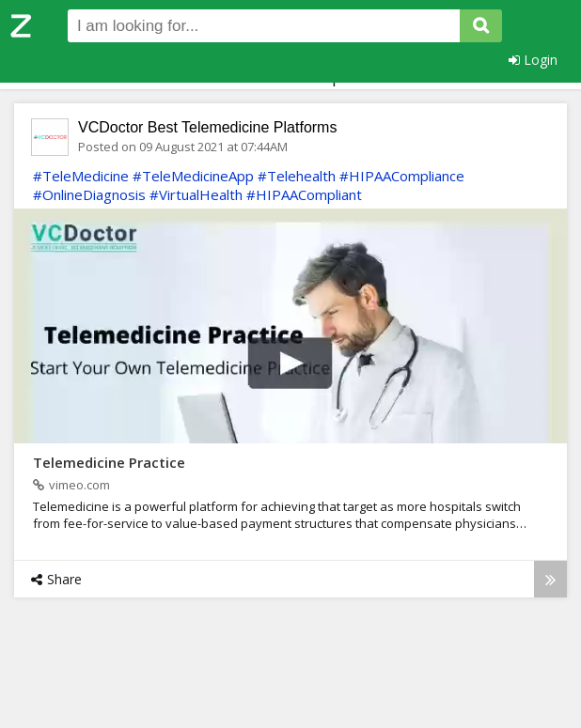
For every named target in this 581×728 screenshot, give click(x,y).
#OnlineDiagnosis (89, 194)
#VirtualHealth (196, 194)
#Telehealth (297, 176)
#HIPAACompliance (402, 176)
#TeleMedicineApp (193, 176)
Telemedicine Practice (109, 462)
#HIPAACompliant (304, 194)
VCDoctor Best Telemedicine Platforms (207, 127)
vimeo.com (71, 485)
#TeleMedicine (81, 176)
